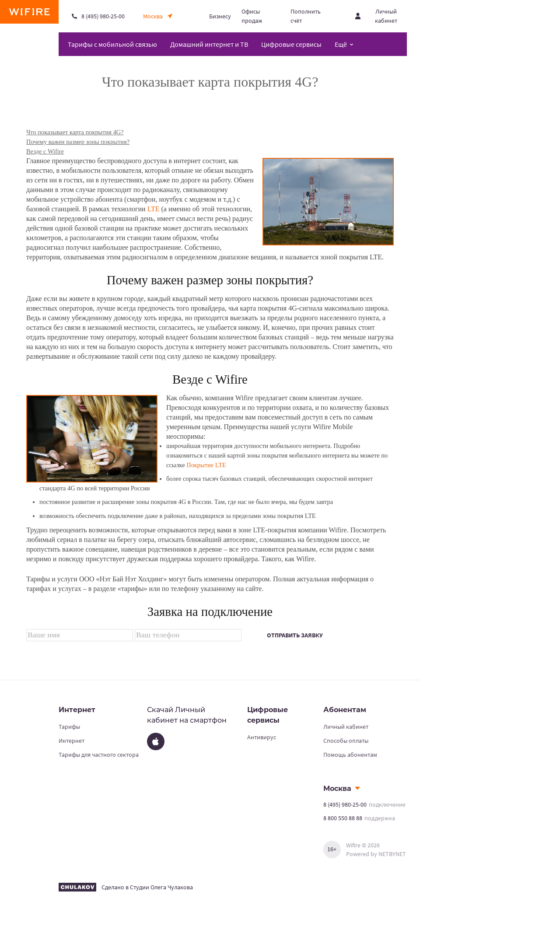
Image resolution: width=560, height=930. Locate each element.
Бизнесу (220, 16)
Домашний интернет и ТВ (209, 44)
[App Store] (156, 741)
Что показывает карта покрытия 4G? (75, 132)
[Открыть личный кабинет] (381, 16)
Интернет (72, 741)
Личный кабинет (346, 727)
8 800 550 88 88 (343, 818)
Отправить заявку (295, 635)
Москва (337, 788)
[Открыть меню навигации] (344, 44)
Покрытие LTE (206, 465)
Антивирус (262, 737)
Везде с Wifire (45, 151)
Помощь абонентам (350, 755)
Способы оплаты (346, 741)
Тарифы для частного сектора (99, 755)
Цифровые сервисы (291, 44)
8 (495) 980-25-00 (345, 804)
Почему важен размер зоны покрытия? (78, 142)
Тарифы (69, 727)
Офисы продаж (252, 16)
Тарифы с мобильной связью (112, 44)
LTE (154, 209)
